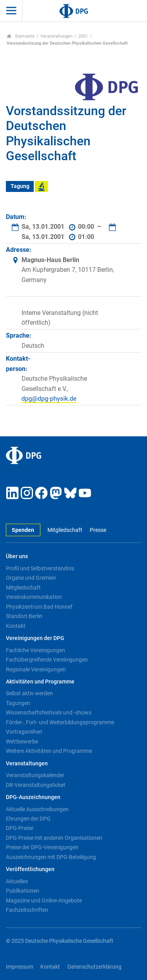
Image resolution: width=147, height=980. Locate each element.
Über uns (17, 556)
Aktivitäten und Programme (40, 682)
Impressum (20, 967)
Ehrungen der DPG (28, 819)
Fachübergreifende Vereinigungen (47, 660)
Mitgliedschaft (65, 530)
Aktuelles (17, 881)
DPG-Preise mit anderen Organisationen (54, 838)
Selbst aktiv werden (29, 693)
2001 (83, 36)
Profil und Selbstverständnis (40, 568)
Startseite (21, 36)
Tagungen (18, 703)
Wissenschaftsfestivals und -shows (49, 712)
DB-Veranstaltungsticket (36, 785)
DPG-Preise (20, 828)
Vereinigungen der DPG (35, 638)
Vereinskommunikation (34, 597)
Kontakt (16, 626)
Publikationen (23, 891)
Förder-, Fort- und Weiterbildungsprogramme (60, 722)
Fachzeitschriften (27, 910)
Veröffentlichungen (30, 869)
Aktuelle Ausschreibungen (37, 809)
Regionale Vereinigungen (36, 669)
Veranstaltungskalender (35, 775)
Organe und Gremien (31, 578)
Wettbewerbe (22, 741)
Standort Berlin (24, 616)
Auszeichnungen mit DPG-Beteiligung (51, 857)
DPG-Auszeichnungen (33, 797)
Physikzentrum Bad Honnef (39, 607)
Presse (98, 530)
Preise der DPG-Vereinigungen (42, 847)
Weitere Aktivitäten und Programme (49, 751)
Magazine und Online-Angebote (44, 900)
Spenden (23, 530)
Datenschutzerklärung (94, 967)
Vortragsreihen (24, 732)
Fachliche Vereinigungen (35, 650)
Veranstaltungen (56, 36)
